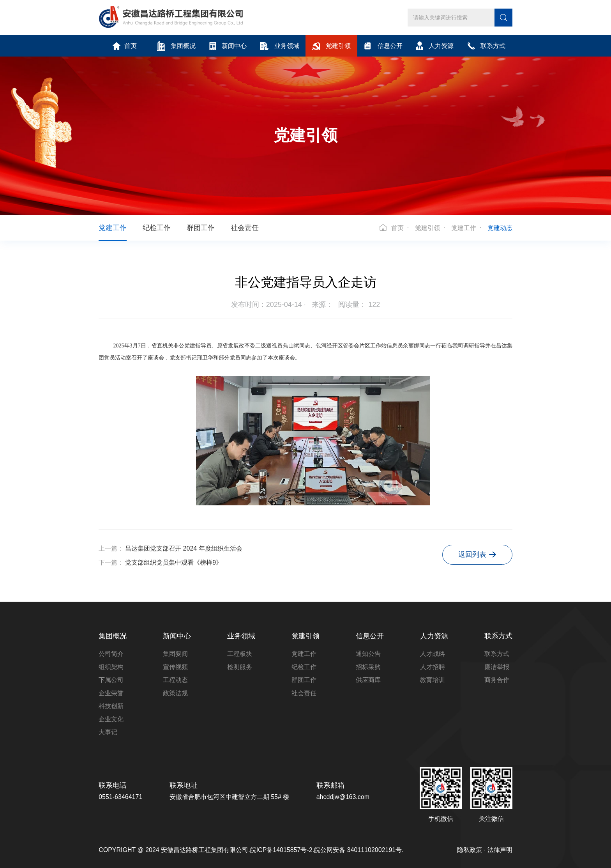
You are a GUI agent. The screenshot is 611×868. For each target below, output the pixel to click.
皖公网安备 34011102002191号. (359, 850)
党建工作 (113, 228)
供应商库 (368, 680)
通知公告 (368, 654)
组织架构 (111, 667)
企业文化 (111, 719)
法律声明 (500, 850)
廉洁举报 (497, 667)
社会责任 (245, 228)
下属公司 (111, 680)
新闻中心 (228, 46)
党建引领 (331, 46)
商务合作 (497, 680)
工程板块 (240, 654)
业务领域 (279, 46)
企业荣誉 (111, 693)
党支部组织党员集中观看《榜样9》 (174, 562)
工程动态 (175, 680)
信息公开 (383, 46)
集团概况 (176, 46)
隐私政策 (470, 850)
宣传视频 (175, 667)
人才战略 (433, 654)
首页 (125, 46)
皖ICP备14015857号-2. (282, 850)
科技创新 (111, 706)
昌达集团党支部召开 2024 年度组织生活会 (184, 548)
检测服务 (240, 667)
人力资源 (435, 46)
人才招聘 (433, 667)
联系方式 (487, 46)
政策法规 (175, 693)
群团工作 (201, 228)
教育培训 (433, 680)
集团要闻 (175, 654)
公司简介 (111, 654)
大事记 (108, 732)
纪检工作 (157, 228)
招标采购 (368, 667)
